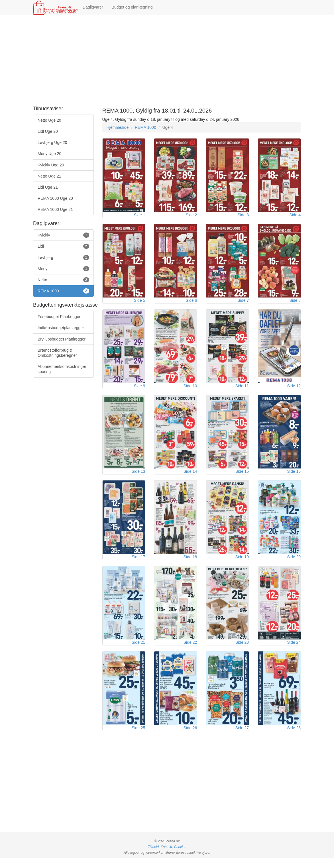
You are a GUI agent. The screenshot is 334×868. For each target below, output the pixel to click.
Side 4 (295, 216)
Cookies (180, 857)
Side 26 (190, 738)
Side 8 (295, 303)
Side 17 (138, 564)
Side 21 (138, 651)
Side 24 (294, 651)
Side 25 (138, 738)
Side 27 (242, 738)
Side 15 (242, 477)
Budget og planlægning (132, 7)
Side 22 (190, 651)
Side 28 (294, 738)
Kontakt (166, 857)
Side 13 (138, 477)
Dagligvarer (93, 7)
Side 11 (242, 390)
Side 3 (243, 216)
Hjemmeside (118, 127)
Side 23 (242, 651)
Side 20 (294, 564)
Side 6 (192, 303)
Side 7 (243, 303)
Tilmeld (153, 857)
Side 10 (190, 390)
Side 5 (140, 303)
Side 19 (242, 564)
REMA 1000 (145, 127)
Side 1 (140, 216)
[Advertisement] (167, 61)
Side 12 (294, 390)
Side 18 (190, 564)
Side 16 (294, 477)
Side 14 (190, 477)
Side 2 (192, 216)
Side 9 (140, 390)
